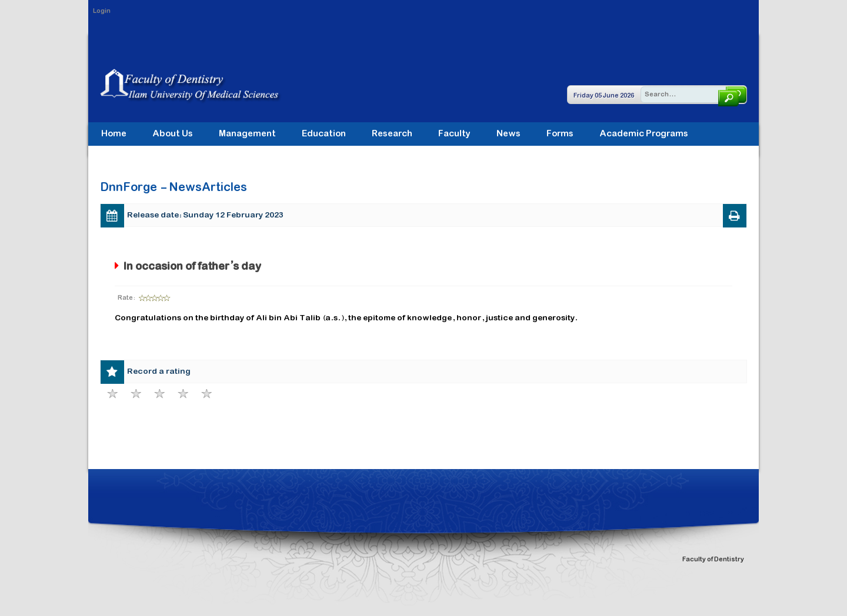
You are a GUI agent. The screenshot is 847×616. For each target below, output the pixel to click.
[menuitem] (247, 134)
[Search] (693, 95)
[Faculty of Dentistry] (203, 85)
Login (102, 11)
